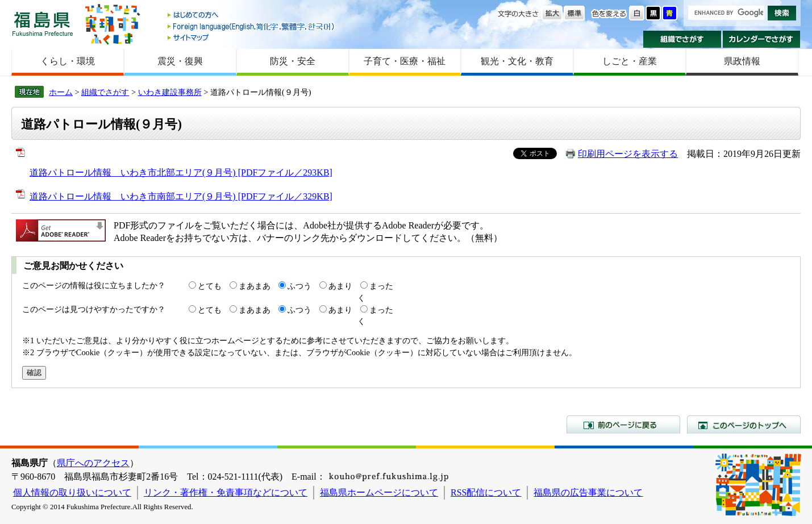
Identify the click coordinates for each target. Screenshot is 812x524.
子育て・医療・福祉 (405, 61)
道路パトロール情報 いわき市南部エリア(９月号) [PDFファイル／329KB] (181, 196)
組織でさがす (682, 39)
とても (210, 286)
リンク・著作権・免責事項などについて (226, 492)
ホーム (61, 92)
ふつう (299, 286)
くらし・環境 (68, 61)
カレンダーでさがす (762, 39)
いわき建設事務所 (170, 92)
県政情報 (742, 61)
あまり (340, 286)
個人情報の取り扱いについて (72, 492)
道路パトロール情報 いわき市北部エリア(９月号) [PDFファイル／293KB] (181, 172)
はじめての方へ (252, 16)
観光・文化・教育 (517, 61)
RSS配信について (486, 492)
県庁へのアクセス (93, 463)
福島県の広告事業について (588, 492)
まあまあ (255, 286)
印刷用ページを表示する (628, 154)
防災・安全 (293, 61)
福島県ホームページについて (379, 492)
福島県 (43, 24)
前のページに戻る (623, 425)
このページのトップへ (744, 425)
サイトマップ (252, 37)
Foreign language (252, 26)
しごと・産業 (630, 61)
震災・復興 (180, 61)
